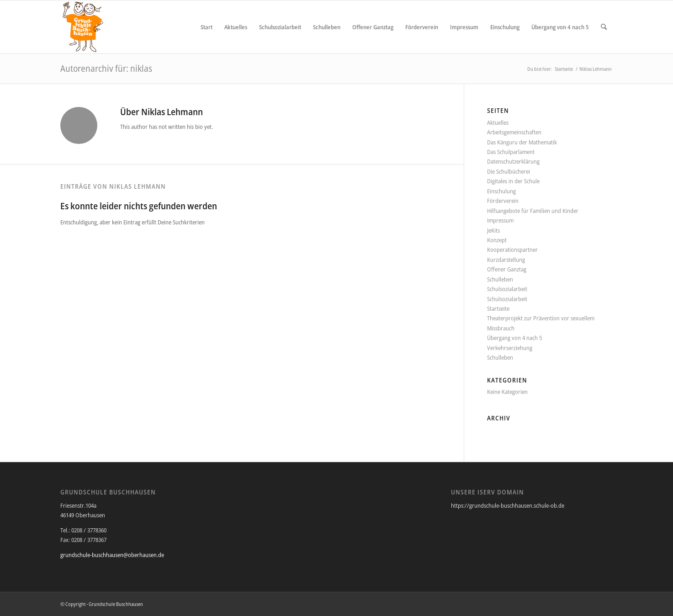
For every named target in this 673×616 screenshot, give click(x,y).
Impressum (500, 220)
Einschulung (501, 191)
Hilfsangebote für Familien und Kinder (533, 211)
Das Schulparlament (511, 152)
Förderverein (503, 201)
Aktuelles (498, 122)
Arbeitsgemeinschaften (514, 132)
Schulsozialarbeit (507, 289)
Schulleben (500, 279)
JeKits (493, 230)
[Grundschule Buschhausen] (83, 27)
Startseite (498, 308)
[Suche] (604, 27)
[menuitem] (207, 27)
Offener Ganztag (507, 269)
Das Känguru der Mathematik (522, 142)
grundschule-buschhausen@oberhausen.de (112, 555)
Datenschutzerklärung (513, 161)
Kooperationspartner (512, 250)
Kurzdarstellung (506, 260)
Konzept (497, 240)
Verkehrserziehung (510, 348)
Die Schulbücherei (509, 171)
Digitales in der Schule (513, 181)
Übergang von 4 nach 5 (514, 338)
